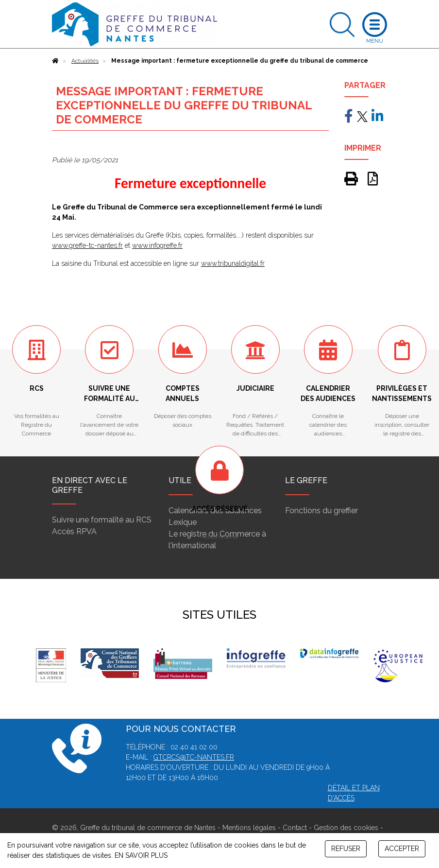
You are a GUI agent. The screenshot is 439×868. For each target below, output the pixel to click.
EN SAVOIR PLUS (141, 855)
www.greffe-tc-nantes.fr (87, 245)
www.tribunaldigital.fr (233, 263)
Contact (295, 828)
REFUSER (346, 849)
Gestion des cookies (346, 828)
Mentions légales (249, 828)
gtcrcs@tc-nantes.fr (194, 757)
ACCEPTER (402, 849)
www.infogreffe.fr (157, 245)
